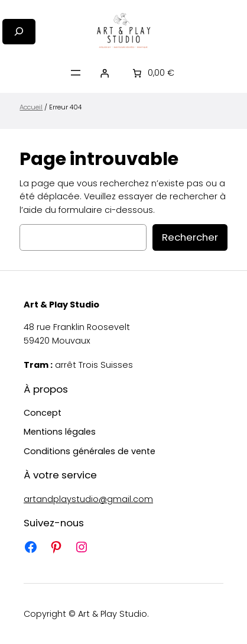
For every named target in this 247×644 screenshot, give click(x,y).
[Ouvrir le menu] (76, 73)
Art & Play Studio (61, 305)
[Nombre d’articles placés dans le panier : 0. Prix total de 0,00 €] (152, 73)
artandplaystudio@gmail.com (88, 499)
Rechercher (190, 237)
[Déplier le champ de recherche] (19, 32)
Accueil (31, 107)
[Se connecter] (105, 73)
